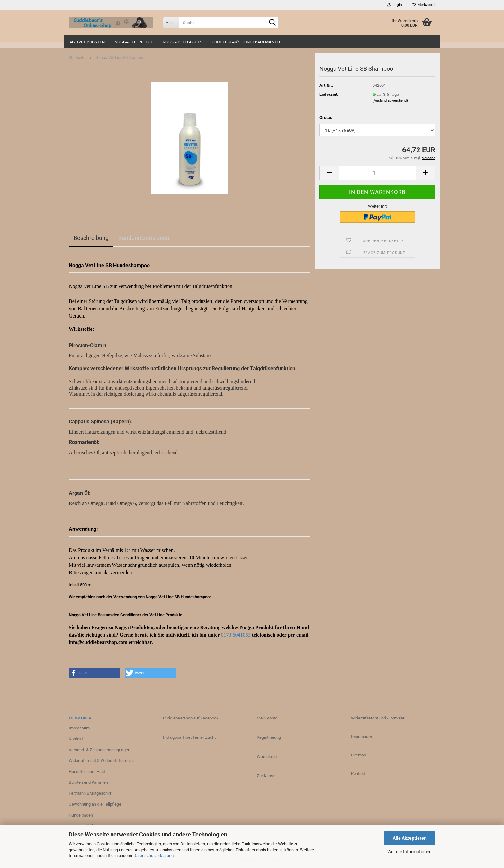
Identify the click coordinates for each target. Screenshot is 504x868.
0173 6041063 (236, 635)
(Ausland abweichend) (390, 100)
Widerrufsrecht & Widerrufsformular (101, 760)
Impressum (79, 728)
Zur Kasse (266, 776)
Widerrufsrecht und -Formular (378, 718)
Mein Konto (267, 718)
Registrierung (269, 737)
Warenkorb (267, 757)
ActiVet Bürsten (87, 42)
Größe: (326, 118)
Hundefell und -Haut (87, 771)
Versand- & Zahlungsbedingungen (99, 750)
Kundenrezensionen (144, 238)
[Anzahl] (377, 173)
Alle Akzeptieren (410, 838)
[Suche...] (171, 23)
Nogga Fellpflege (134, 42)
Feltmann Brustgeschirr (90, 793)
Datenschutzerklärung (153, 856)
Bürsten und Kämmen (88, 782)
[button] (329, 173)
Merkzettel (423, 5)
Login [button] (395, 5)
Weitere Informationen (410, 852)
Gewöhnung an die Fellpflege (95, 804)
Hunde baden (81, 815)
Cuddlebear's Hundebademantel (247, 42)
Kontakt (76, 739)
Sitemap (359, 755)
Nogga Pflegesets (182, 42)
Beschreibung (91, 238)
